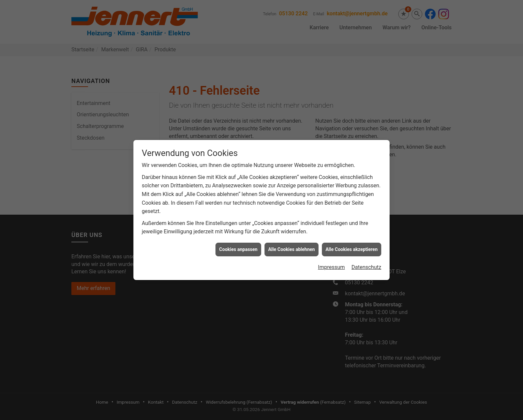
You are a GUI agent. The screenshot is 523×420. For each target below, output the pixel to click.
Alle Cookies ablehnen (292, 244)
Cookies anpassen (238, 244)
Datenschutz (366, 262)
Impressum (331, 262)
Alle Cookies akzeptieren (352, 244)
